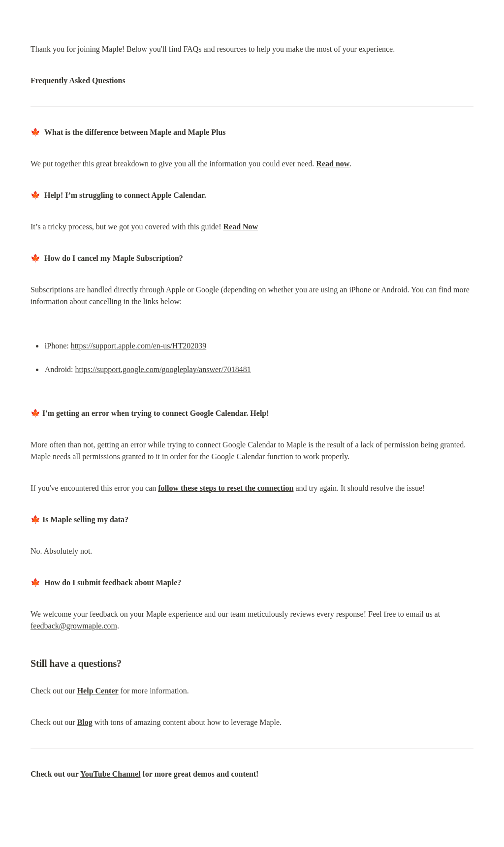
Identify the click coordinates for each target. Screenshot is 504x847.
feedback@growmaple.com (74, 626)
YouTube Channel (110, 774)
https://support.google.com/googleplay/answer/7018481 (163, 369)
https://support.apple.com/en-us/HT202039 (139, 346)
